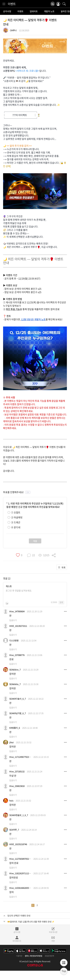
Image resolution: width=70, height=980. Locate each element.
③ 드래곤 (16, 522)
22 (9, 578)
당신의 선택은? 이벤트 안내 (19, 916)
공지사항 (7, 11)
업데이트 (34, 11)
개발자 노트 (49, 11)
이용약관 (19, 956)
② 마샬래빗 (17, 517)
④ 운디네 (16, 527)
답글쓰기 (13, 620)
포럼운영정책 (49, 956)
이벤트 (12, 4)
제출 (35, 541)
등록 (61, 602)
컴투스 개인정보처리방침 (34, 956)
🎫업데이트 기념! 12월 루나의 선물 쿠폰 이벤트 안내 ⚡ (31, 922)
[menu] (4, 4)
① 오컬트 (16, 512)
